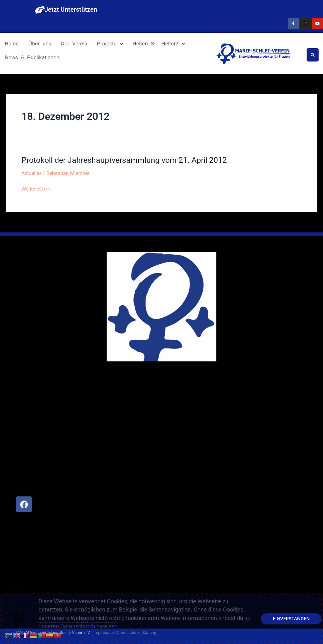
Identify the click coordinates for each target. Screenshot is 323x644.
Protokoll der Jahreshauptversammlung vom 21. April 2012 (129, 160)
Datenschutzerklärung (136, 632)
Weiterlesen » (36, 189)
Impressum (104, 632)
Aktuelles (32, 173)
